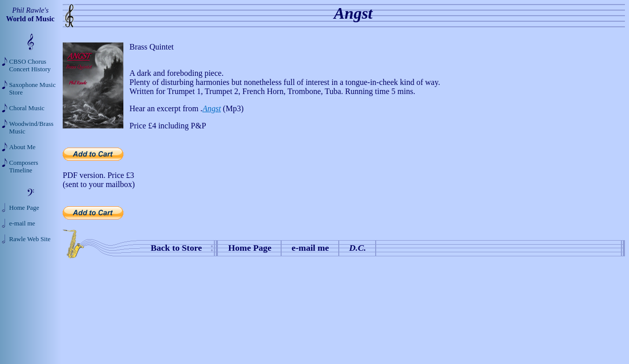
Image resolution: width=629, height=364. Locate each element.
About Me (22, 147)
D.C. (358, 248)
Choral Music (27, 108)
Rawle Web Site (30, 239)
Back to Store (176, 248)
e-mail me (310, 248)
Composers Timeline (24, 167)
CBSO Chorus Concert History (30, 65)
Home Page (250, 248)
